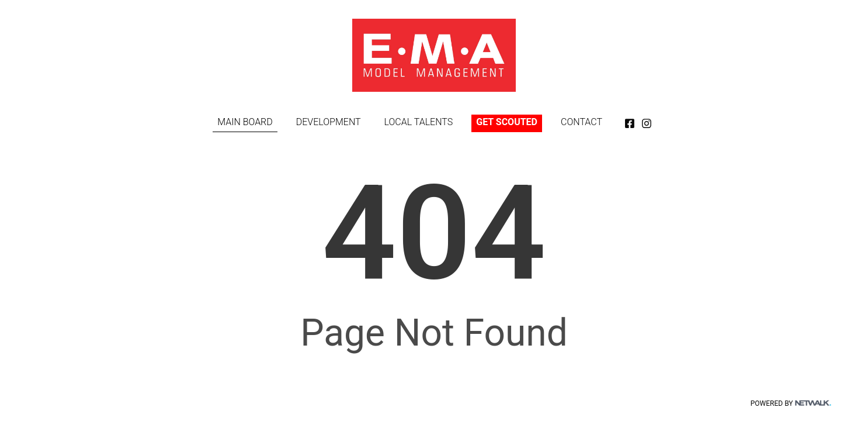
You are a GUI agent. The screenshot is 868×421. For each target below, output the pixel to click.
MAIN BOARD (245, 122)
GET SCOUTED (507, 122)
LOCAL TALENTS (419, 122)
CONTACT (581, 122)
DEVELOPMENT (329, 122)
